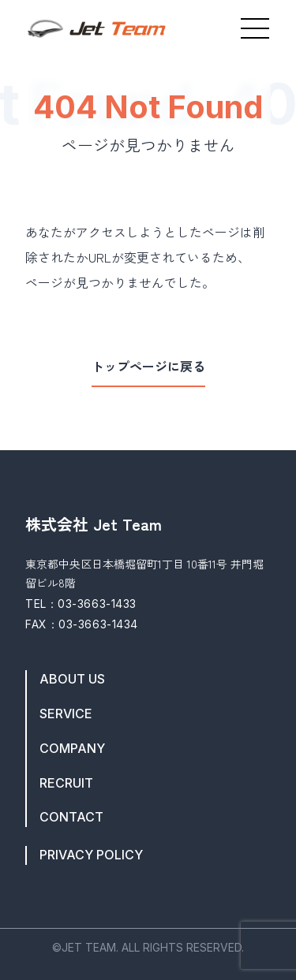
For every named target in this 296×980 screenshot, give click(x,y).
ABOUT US (72, 679)
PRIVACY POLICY (91, 855)
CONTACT (71, 817)
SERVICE (66, 714)
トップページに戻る (148, 367)
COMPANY (72, 749)
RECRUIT (66, 783)
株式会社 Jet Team (94, 524)
